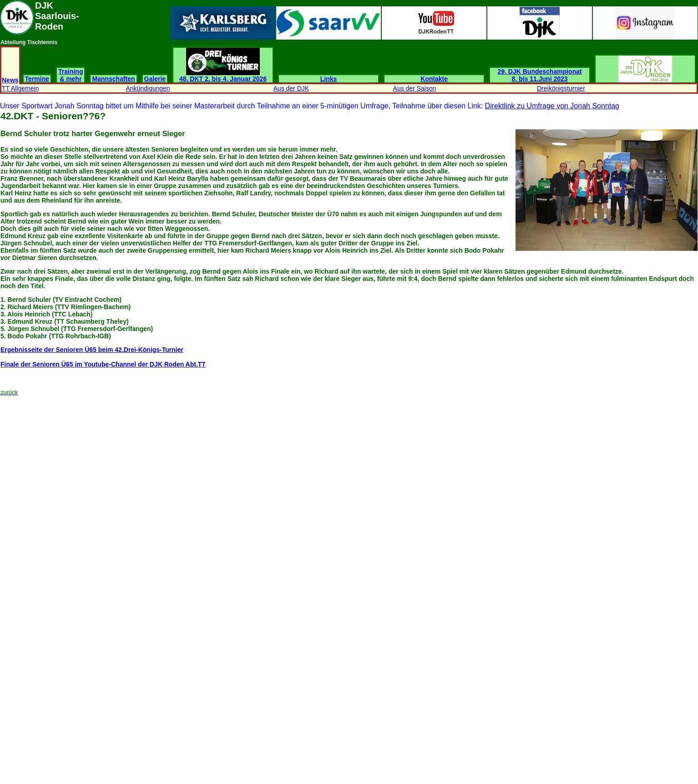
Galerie (155, 79)
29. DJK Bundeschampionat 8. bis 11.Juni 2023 (540, 75)
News (10, 80)
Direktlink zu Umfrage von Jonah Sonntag (552, 106)
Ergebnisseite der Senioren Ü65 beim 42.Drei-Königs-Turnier (92, 350)
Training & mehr (71, 75)
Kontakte (434, 79)
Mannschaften (113, 79)
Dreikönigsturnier (561, 88)
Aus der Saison (415, 88)
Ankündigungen (148, 88)
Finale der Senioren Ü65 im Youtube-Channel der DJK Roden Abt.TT (103, 364)
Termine (37, 79)
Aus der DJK (291, 88)
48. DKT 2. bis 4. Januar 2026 (223, 76)
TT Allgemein (20, 88)
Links (329, 79)
